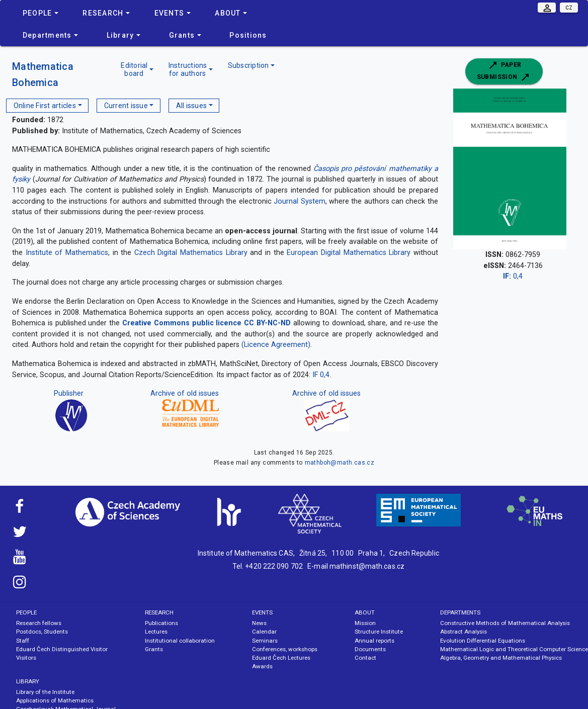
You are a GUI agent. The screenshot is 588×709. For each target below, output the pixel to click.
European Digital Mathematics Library (349, 253)
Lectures (156, 632)
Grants (154, 649)
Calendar (264, 632)
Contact (365, 658)
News (259, 623)
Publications (161, 623)
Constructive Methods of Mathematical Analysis (505, 623)
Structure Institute (379, 632)
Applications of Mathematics (55, 700)
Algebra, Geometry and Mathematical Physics (501, 658)
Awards (262, 666)
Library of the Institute (45, 692)
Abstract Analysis (464, 632)
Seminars (265, 641)
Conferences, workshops (285, 649)
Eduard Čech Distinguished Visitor (62, 649)
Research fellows (39, 623)
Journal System (299, 201)
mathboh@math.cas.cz (340, 463)
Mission (365, 623)
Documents (370, 649)
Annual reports (374, 641)
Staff (23, 641)
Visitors (26, 658)
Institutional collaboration (180, 641)
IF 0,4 (321, 375)
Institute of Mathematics (67, 253)
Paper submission (504, 71)
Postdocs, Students (42, 632)
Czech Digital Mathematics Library (191, 253)
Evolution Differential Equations (483, 641)
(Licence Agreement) (276, 345)
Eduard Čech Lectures (281, 658)
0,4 (513, 276)
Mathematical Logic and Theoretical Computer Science (514, 649)
